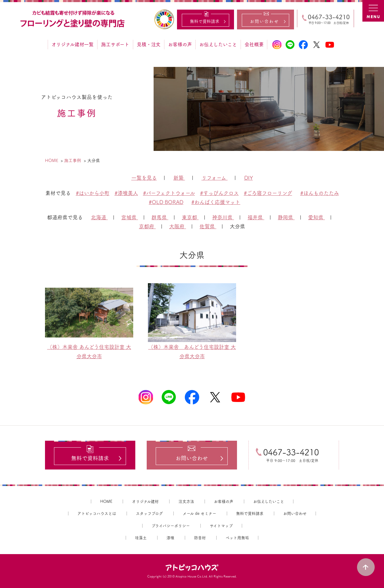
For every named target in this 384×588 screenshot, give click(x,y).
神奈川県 (223, 217)
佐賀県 (208, 226)
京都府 (147, 226)
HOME (106, 501)
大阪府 (178, 226)
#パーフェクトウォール (169, 193)
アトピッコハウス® (192, 568)
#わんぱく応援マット (216, 202)
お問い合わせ (295, 513)
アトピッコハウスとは (97, 513)
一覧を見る (144, 178)
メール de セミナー (199, 513)
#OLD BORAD (166, 202)
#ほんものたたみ (320, 193)
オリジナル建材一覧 (73, 44)
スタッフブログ (149, 513)
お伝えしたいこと (218, 44)
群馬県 (160, 217)
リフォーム (215, 178)
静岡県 (286, 217)
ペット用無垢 (237, 538)
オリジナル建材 (145, 501)
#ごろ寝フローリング (268, 193)
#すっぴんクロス (219, 193)
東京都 (190, 217)
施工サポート (115, 44)
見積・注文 (149, 44)
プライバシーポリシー (171, 526)
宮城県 (130, 217)
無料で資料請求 (250, 513)
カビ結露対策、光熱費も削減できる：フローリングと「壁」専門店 (73, 19)
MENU (373, 11)
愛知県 (316, 217)
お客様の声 (180, 44)
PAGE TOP (366, 567)
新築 (179, 178)
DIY (249, 178)
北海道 (99, 217)
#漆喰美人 (126, 193)
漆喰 (170, 538)
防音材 (200, 538)
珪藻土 (141, 538)
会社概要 (254, 44)
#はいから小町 (93, 193)
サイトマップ (221, 526)
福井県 (256, 217)
